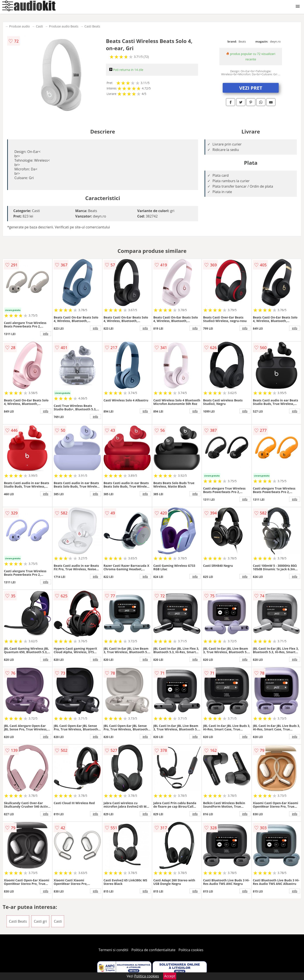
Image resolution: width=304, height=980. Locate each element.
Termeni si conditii (114, 950)
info (46, 334)
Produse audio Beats (64, 26)
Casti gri (40, 921)
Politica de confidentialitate (154, 950)
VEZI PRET (251, 88)
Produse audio (20, 26)
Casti (39, 26)
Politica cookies (191, 950)
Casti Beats (92, 26)
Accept (170, 976)
